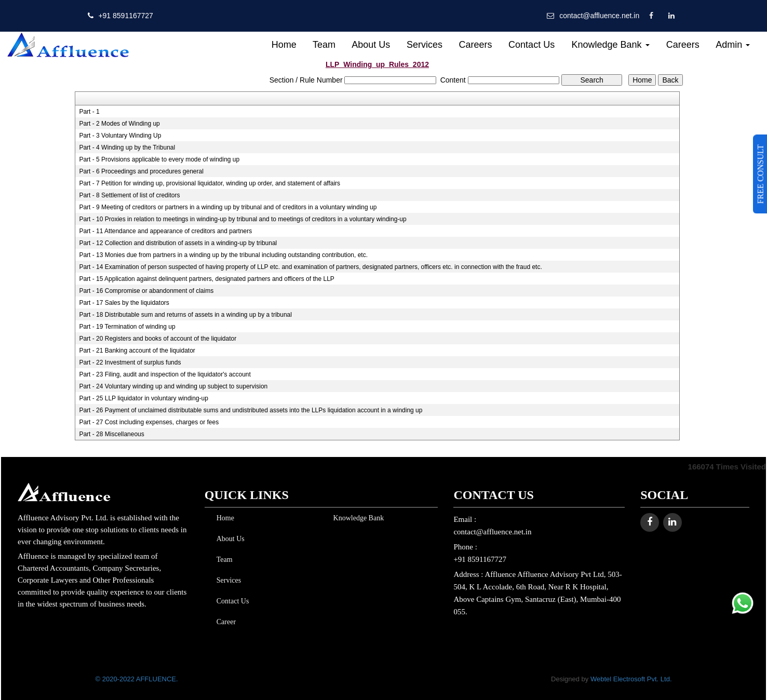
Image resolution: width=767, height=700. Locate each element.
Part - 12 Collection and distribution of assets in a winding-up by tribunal (178, 243)
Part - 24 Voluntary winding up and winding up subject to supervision (173, 386)
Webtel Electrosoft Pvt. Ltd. (631, 679)
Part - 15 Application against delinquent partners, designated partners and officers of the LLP (206, 279)
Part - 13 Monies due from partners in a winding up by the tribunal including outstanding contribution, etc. (223, 255)
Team (324, 45)
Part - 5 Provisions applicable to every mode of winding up (159, 159)
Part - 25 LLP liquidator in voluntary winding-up (144, 398)
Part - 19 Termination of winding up (127, 327)
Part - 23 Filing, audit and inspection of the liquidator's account (165, 374)
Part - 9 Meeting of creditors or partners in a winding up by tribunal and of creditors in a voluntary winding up (228, 207)
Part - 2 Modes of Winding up (119, 124)
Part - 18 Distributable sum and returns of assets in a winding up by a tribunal (185, 315)
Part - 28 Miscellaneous (111, 434)
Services (425, 45)
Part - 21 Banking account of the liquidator (137, 351)
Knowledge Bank (610, 45)
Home (284, 45)
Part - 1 (89, 112)
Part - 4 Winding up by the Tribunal (127, 147)
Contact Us (531, 45)
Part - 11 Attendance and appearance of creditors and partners (165, 231)
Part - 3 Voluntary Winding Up (120, 136)
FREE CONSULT (761, 174)
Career (224, 622)
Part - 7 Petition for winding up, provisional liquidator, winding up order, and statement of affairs (210, 183)
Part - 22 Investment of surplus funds (130, 362)
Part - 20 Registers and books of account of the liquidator (158, 339)
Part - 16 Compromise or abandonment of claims (146, 291)
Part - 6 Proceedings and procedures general (141, 171)
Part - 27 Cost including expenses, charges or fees (149, 422)
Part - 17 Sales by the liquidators (124, 303)
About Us (371, 45)
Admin (733, 45)
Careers (475, 45)
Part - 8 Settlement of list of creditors (129, 195)
